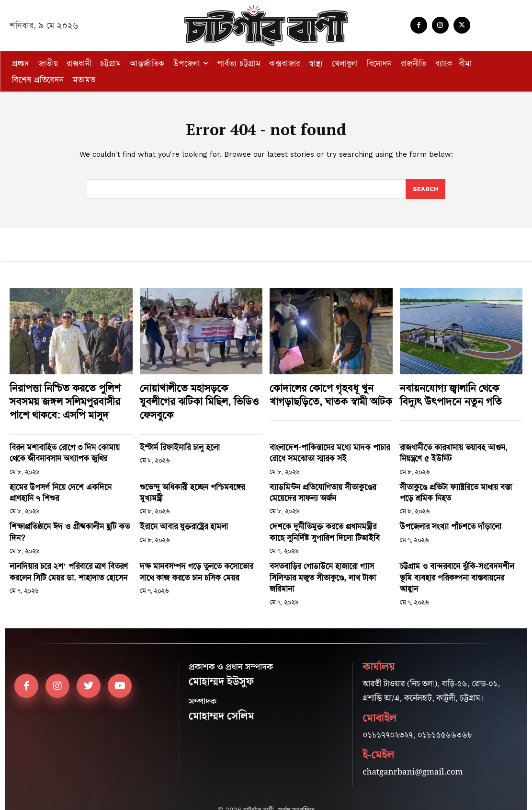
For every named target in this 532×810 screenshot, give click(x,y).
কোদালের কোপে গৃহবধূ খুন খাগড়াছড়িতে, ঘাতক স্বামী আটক (323, 394)
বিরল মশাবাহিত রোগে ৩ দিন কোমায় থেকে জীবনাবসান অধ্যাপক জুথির (62, 447)
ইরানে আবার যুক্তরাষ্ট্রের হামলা (176, 515)
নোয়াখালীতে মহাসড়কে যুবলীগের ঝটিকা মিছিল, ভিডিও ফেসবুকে (195, 394)
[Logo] (266, 25)
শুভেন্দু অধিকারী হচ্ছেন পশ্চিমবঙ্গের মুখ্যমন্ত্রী (193, 479)
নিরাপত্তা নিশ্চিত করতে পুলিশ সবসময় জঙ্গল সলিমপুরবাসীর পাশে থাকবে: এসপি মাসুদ (68, 400)
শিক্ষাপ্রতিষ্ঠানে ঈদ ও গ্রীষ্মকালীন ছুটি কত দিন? (67, 515)
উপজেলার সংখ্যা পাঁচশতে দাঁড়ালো (441, 515)
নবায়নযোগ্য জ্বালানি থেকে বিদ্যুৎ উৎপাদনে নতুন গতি (453, 394)
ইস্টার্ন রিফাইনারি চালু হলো (173, 442)
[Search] (425, 191)
